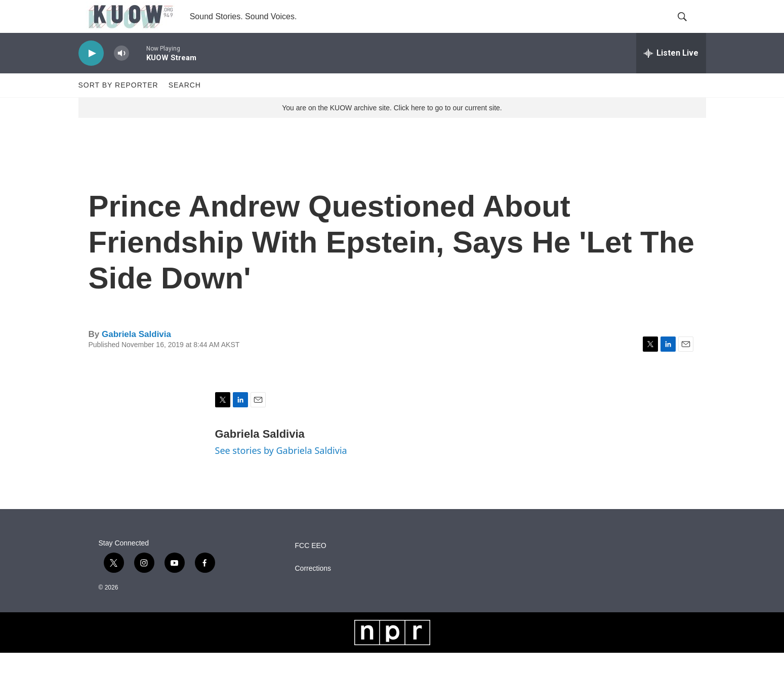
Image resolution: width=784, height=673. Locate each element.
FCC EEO (311, 566)
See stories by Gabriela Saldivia (281, 471)
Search (185, 105)
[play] (91, 74)
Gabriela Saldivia (136, 354)
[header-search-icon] (690, 27)
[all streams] (671, 73)
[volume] (121, 74)
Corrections (313, 589)
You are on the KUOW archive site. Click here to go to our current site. (392, 128)
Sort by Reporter (118, 105)
